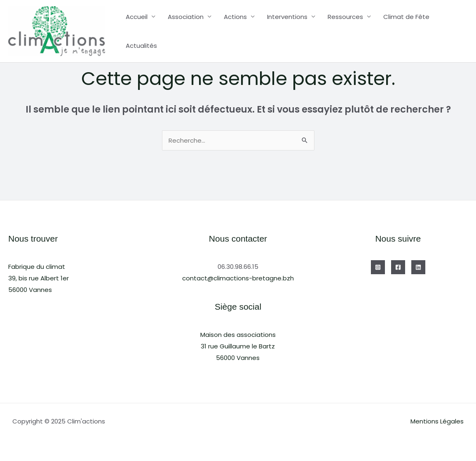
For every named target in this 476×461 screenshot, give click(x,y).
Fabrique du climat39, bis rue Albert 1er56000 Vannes (39, 278)
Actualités (141, 46)
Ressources (345, 17)
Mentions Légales (437, 421)
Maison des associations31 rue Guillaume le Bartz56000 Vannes (238, 346)
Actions (235, 17)
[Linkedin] (418, 267)
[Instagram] (378, 267)
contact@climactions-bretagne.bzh (238, 278)
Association (186, 17)
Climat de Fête (406, 17)
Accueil (137, 17)
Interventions (287, 17)
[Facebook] (398, 267)
